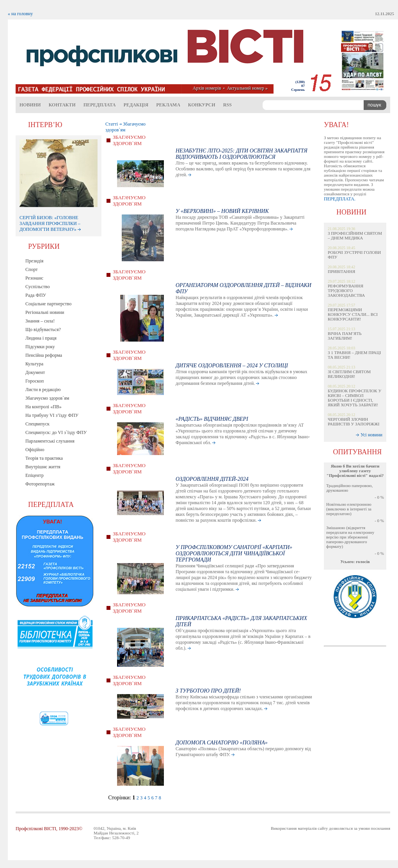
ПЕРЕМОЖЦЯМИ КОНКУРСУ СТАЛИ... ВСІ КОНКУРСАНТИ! (353, 314)
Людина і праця (41, 338)
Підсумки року (40, 347)
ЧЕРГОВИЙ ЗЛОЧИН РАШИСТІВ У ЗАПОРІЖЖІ (354, 422)
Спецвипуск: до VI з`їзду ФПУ (56, 432)
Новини (30, 105)
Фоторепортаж (40, 484)
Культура (34, 364)
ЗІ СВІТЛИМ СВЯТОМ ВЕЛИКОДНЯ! (349, 374)
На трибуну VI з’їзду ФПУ (52, 415)
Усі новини (371, 435)
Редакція (136, 105)
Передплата (100, 105)
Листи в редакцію (43, 390)
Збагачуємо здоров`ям (47, 398)
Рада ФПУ (36, 295)
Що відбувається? (43, 329)
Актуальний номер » (247, 88)
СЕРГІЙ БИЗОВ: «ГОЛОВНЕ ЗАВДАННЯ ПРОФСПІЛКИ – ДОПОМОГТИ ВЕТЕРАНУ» (50, 223)
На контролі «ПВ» (44, 407)
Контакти (62, 105)
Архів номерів (207, 88)
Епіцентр (35, 475)
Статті (112, 124)
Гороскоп (35, 381)
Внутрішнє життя (43, 467)
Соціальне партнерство (48, 304)
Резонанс (34, 278)
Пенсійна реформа (44, 355)
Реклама (168, 105)
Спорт (32, 269)
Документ (35, 372)
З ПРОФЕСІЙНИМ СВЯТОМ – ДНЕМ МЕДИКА (355, 236)
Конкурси (202, 105)
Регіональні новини (45, 312)
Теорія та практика (44, 458)
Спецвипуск (37, 424)
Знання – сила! (40, 321)
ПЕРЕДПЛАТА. (340, 199)
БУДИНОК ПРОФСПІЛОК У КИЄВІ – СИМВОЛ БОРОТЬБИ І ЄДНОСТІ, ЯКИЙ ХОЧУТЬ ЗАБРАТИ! (354, 398)
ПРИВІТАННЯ (341, 271)
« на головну (20, 14)
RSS (227, 105)
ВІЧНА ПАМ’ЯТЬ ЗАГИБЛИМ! (345, 336)
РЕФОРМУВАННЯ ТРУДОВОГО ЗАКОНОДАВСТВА (346, 291)
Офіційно (35, 450)
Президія (34, 261)
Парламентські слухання (50, 441)
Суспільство (37, 287)
